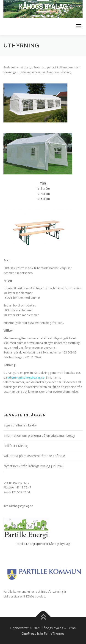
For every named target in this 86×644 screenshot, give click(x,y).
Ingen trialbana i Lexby (20, 425)
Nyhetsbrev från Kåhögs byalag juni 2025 (34, 466)
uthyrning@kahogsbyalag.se (26, 378)
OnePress (29, 633)
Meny (78, 26)
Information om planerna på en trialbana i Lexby (39, 435)
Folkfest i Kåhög (15, 446)
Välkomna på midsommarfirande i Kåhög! (34, 456)
